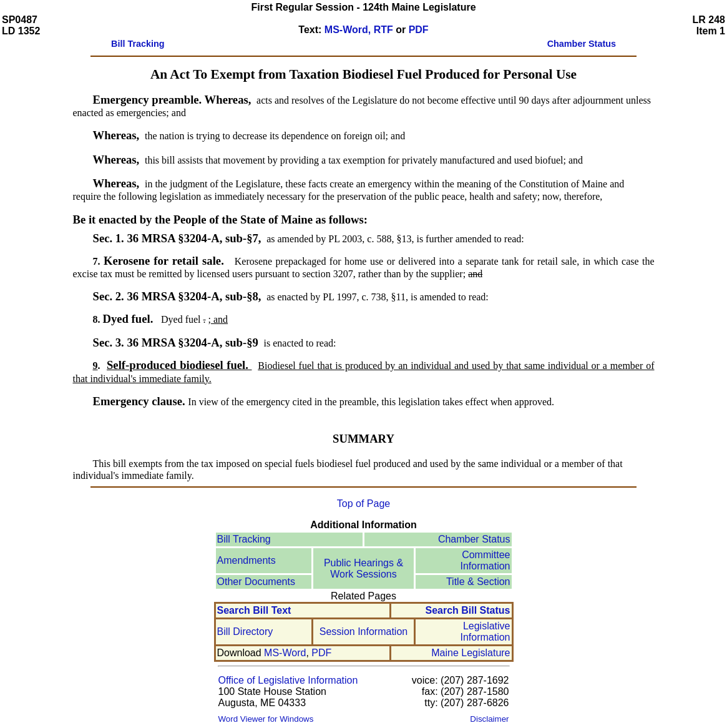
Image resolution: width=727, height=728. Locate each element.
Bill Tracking (244, 539)
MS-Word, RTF (359, 30)
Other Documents (256, 582)
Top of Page (363, 504)
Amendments (246, 560)
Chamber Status (474, 539)
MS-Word (285, 653)
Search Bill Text (254, 610)
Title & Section (478, 582)
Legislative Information (485, 632)
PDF (419, 30)
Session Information (363, 632)
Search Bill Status (467, 610)
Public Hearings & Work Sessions (363, 568)
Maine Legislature (471, 653)
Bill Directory (245, 632)
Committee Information (485, 560)
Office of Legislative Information (288, 680)
